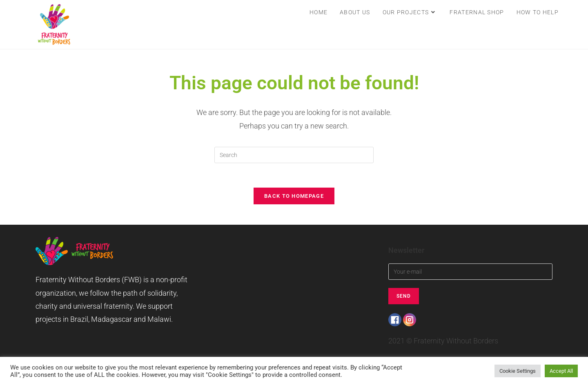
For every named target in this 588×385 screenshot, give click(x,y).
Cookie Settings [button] (518, 371)
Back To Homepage (294, 196)
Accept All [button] (561, 371)
